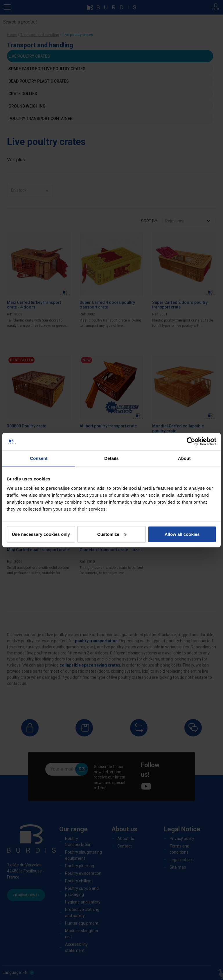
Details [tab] (111, 458)
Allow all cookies (182, 534)
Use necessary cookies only (41, 534)
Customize (112, 534)
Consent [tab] (39, 458)
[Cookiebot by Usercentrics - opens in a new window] (191, 442)
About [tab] (184, 458)
